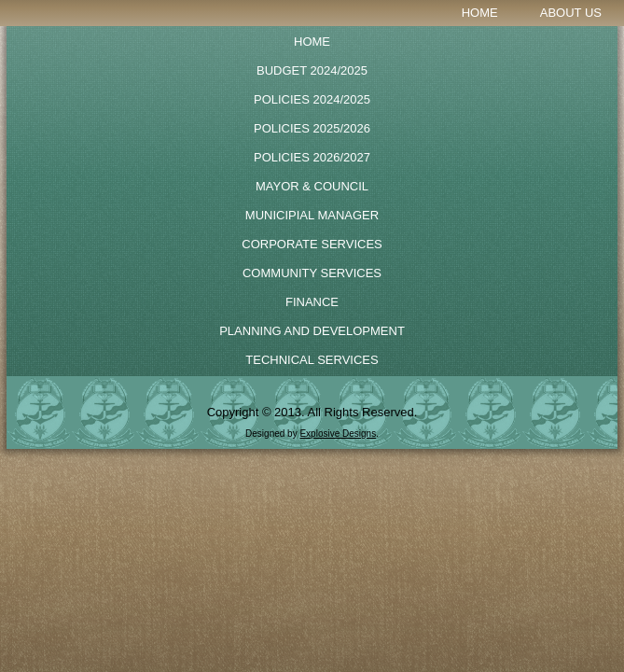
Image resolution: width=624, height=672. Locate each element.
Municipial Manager (312, 215)
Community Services (312, 273)
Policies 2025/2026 (312, 128)
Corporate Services (312, 244)
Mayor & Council (312, 186)
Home (480, 13)
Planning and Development (312, 331)
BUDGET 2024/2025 (312, 70)
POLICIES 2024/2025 (312, 99)
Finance (312, 302)
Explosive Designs (338, 434)
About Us (571, 13)
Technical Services (312, 360)
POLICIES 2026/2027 (312, 157)
